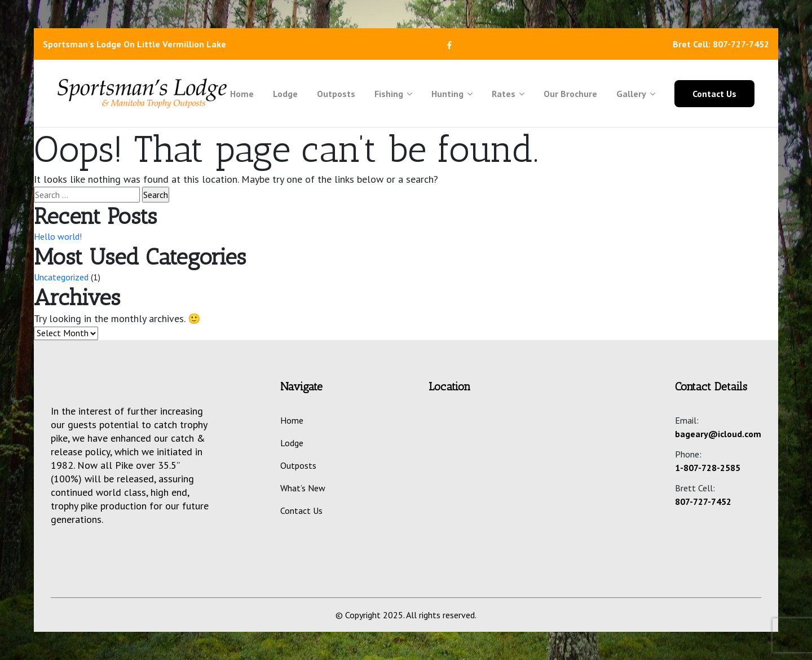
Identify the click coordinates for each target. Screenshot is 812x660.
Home (242, 94)
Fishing (393, 94)
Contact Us (714, 94)
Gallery (636, 94)
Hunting (452, 94)
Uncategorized (61, 277)
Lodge (285, 94)
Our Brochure (570, 94)
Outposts (336, 94)
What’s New (303, 488)
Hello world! (58, 236)
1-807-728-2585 (708, 468)
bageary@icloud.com (718, 434)
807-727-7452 (703, 501)
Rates (508, 94)
